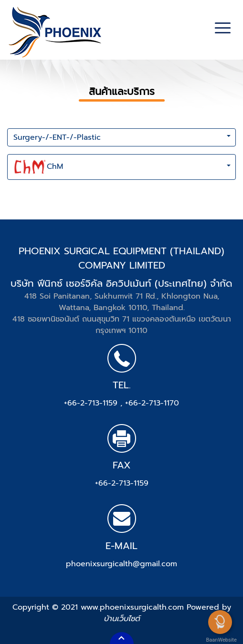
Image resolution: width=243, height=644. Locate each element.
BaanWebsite (221, 640)
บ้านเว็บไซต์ (122, 619)
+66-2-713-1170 (152, 403)
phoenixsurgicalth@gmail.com (121, 564)
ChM (38, 167)
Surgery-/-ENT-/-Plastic (57, 137)
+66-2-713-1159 (92, 403)
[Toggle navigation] (223, 29)
